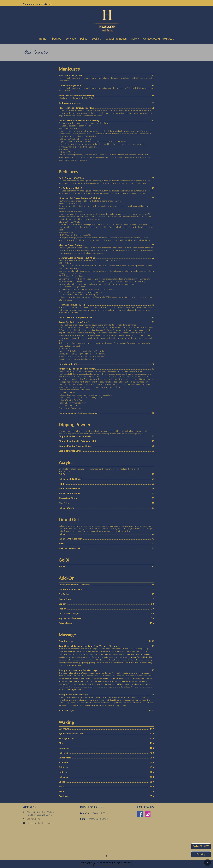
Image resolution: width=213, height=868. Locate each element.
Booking (96, 39)
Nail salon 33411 (85, 865)
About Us (56, 39)
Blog (134, 865)
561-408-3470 (201, 846)
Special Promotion (116, 39)
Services (71, 39)
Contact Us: (159, 39)
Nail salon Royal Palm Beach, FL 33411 (112, 865)
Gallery (135, 39)
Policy (84, 39)
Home (43, 39)
